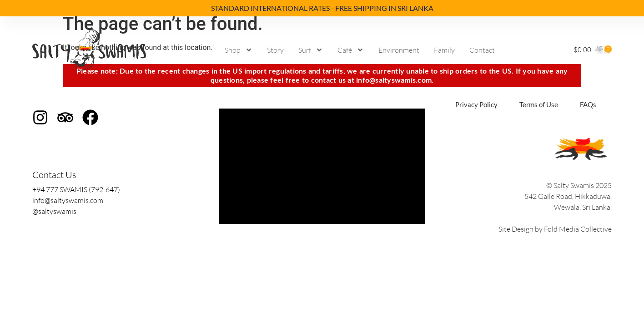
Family (444, 50)
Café (351, 50)
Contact (482, 50)
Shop (239, 50)
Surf (311, 50)
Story (275, 50)
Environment (399, 50)
